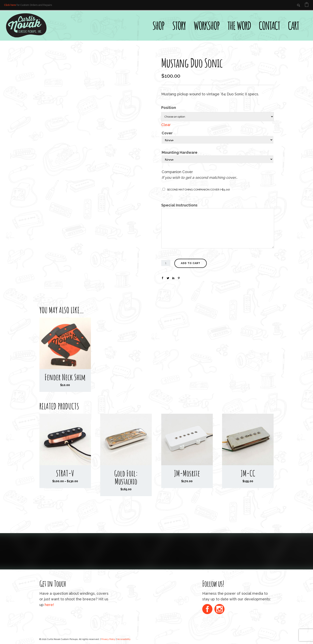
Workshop (206, 25)
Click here (10, 5)
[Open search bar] (307, 17)
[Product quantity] (166, 263)
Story (179, 25)
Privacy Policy (108, 639)
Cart (293, 25)
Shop (158, 25)
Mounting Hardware (180, 152)
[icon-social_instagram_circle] (219, 610)
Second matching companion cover (198, 190)
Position (169, 108)
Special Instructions (179, 205)
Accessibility (124, 639)
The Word (239, 25)
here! (49, 605)
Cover (167, 133)
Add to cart (191, 263)
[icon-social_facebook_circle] (208, 610)
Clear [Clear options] (166, 125)
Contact (269, 25)
